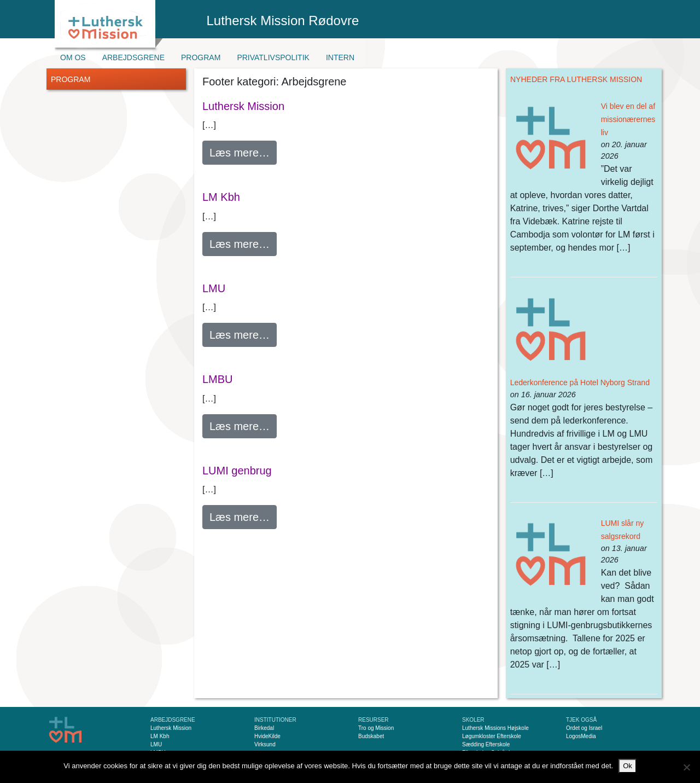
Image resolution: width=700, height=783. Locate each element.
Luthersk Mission (243, 106)
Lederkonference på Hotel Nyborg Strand (580, 382)
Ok (628, 766)
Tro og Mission (376, 728)
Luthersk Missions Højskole (495, 728)
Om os (73, 57)
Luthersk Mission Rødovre (283, 21)
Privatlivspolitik (273, 57)
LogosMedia (581, 736)
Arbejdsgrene (133, 57)
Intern (340, 57)
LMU (214, 288)
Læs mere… (243, 151)
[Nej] (686, 767)
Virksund (265, 744)
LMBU (218, 379)
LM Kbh (221, 197)
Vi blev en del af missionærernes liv (628, 119)
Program (201, 57)
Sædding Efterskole (486, 744)
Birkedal (264, 728)
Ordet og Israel (584, 728)
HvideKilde (267, 736)
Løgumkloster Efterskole (492, 736)
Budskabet (371, 736)
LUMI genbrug (237, 471)
